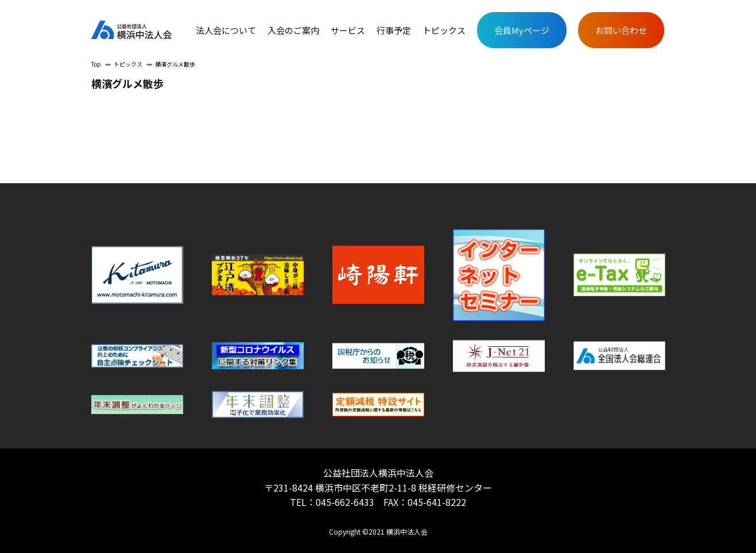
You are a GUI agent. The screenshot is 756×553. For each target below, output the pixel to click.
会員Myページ (522, 30)
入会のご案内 (293, 30)
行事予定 (394, 30)
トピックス (444, 30)
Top (96, 64)
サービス (348, 30)
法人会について (226, 30)
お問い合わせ (621, 30)
